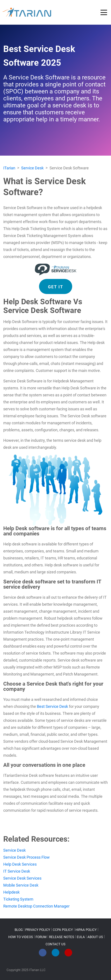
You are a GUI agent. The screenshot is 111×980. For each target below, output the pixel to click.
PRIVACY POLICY (38, 930)
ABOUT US (95, 937)
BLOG (19, 930)
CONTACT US (55, 944)
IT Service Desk (17, 871)
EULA (81, 937)
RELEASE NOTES (62, 937)
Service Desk (15, 850)
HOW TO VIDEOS (21, 937)
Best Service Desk (52, 706)
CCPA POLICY (63, 930)
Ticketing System (18, 899)
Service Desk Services (22, 878)
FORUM (41, 937)
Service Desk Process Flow (26, 857)
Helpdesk (11, 892)
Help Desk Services (20, 864)
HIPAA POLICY (86, 930)
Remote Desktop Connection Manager (36, 906)
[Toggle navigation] (104, 12)
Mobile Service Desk (21, 885)
